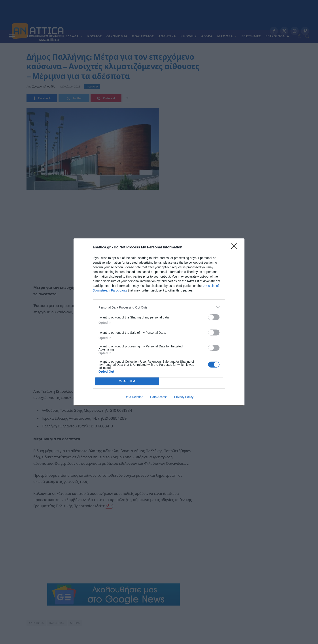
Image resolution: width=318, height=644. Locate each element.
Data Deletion (134, 397)
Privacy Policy (184, 397)
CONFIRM (127, 381)
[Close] (235, 248)
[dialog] (159, 322)
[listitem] (159, 308)
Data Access (159, 397)
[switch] (214, 317)
